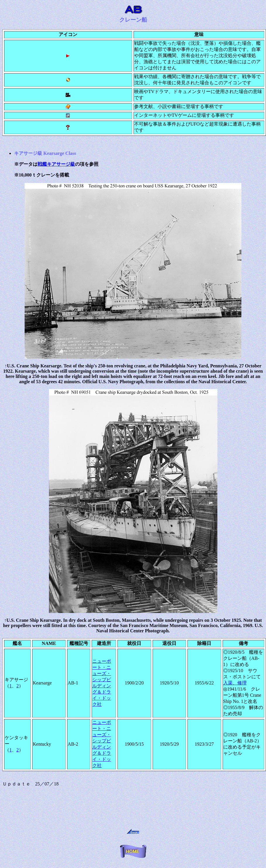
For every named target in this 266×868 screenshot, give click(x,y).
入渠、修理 (235, 683)
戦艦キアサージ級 (56, 164)
